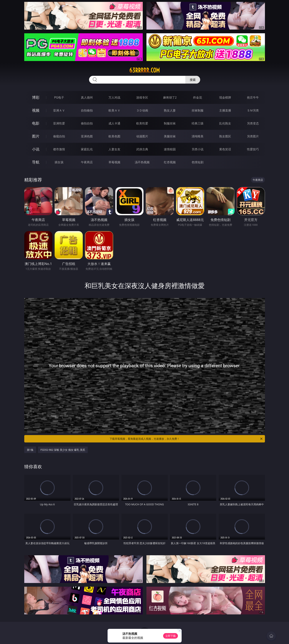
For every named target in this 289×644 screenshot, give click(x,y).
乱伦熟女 (225, 123)
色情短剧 (198, 162)
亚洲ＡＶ (59, 110)
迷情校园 (170, 149)
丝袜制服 (198, 110)
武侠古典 (142, 149)
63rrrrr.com (144, 70)
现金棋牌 (225, 97)
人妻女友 (114, 149)
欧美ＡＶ (114, 110)
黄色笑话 (225, 149)
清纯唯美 (198, 136)
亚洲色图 (87, 136)
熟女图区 (225, 136)
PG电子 (59, 97)
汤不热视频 (142, 162)
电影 (36, 123)
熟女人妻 (170, 110)
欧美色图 (114, 136)
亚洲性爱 (59, 123)
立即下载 (171, 636)
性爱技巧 (253, 149)
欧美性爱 (142, 123)
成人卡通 (114, 123)
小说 (36, 149)
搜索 (193, 80)
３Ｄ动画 (142, 110)
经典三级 (198, 123)
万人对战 (114, 97)
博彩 (36, 97)
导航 (36, 162)
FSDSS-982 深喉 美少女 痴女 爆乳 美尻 (63, 450)
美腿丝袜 (170, 136)
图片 (36, 136)
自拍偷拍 (87, 110)
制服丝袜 (170, 123)
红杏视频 (170, 162)
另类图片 (253, 136)
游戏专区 (142, 97)
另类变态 (253, 123)
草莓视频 (114, 162)
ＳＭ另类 (253, 110)
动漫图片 (142, 136)
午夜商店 (87, 162)
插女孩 (59, 162)
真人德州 (87, 97)
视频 (36, 110)
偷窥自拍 (59, 136)
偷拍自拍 (87, 123)
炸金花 (198, 97)
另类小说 (198, 149)
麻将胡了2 (170, 97)
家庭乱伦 (87, 149)
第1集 (30, 450)
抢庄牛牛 (253, 97)
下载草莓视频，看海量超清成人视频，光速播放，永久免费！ (186, 439)
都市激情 (59, 149)
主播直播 (225, 110)
